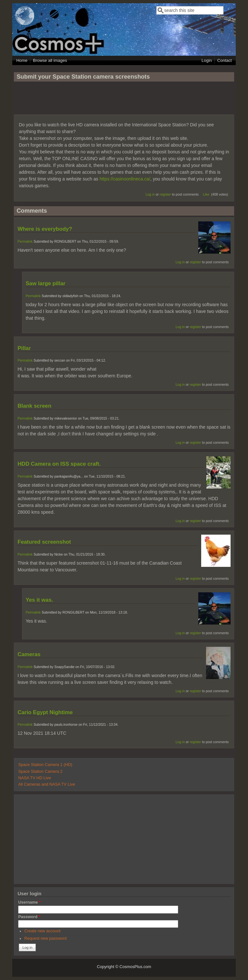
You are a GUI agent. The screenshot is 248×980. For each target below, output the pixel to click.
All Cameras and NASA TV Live (46, 784)
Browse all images (50, 60)
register (165, 194)
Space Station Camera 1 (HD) (45, 765)
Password (29, 917)
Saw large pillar (45, 283)
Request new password (45, 938)
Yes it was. (39, 600)
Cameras (29, 654)
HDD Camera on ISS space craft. (59, 464)
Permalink (25, 241)
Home (22, 60)
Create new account (42, 931)
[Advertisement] (124, 101)
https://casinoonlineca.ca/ (125, 179)
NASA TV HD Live (34, 778)
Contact (225, 60)
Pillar (24, 348)
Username (29, 902)
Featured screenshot (44, 542)
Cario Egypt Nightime (45, 712)
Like (206, 194)
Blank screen (34, 406)
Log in (150, 194)
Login (207, 60)
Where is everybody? (45, 229)
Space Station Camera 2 (40, 771)
